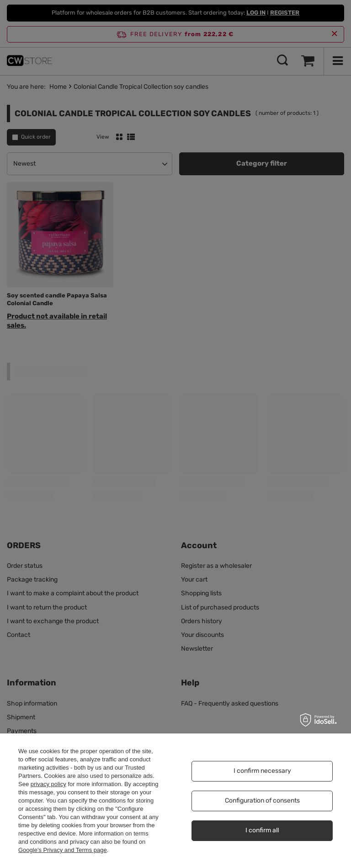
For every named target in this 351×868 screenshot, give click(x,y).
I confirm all (262, 830)
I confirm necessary (262, 771)
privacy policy (48, 784)
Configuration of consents (262, 801)
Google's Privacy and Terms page (63, 850)
